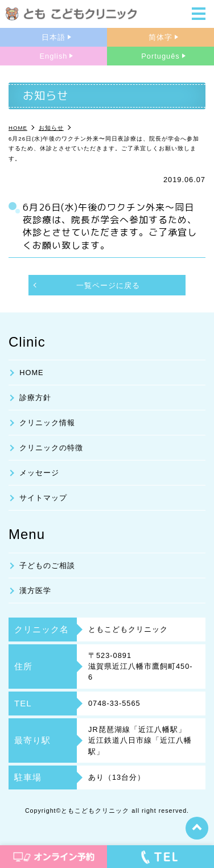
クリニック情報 (47, 423)
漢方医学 (35, 591)
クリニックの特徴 (51, 448)
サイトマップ (43, 498)
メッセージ (39, 473)
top (197, 828)
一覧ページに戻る (108, 285)
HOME (31, 373)
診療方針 (35, 398)
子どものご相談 (47, 565)
